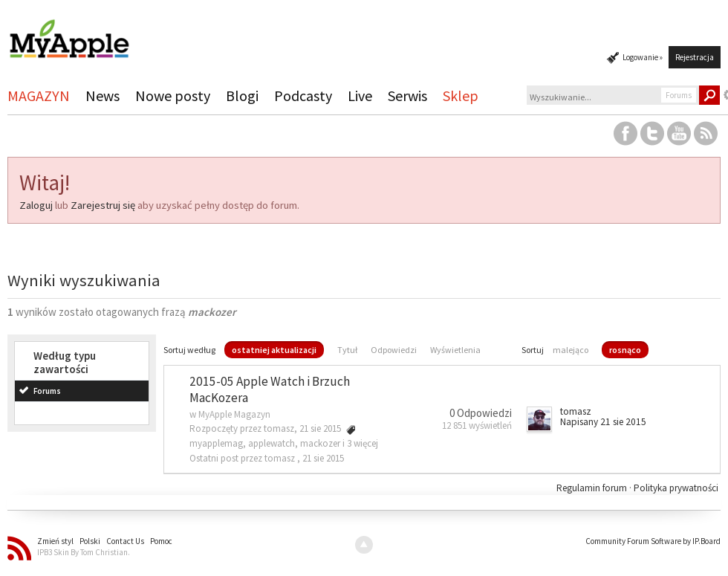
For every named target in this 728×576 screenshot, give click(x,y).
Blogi (242, 96)
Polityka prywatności (676, 488)
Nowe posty (173, 96)
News (103, 96)
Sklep (461, 96)
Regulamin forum (593, 488)
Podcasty (303, 96)
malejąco (571, 350)
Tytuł (347, 350)
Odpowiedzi (394, 350)
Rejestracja (695, 57)
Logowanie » (643, 57)
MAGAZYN (39, 96)
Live (360, 96)
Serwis (407, 96)
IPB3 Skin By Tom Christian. (84, 552)
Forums (47, 391)
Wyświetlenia (455, 350)
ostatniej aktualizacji (274, 350)
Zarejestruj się (103, 205)
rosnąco (625, 350)
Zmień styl (55, 541)
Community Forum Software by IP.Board (653, 541)
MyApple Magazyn (234, 414)
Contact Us (125, 541)
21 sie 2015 (323, 458)
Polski (90, 541)
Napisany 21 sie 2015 (603, 422)
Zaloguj (36, 205)
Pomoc (161, 541)
